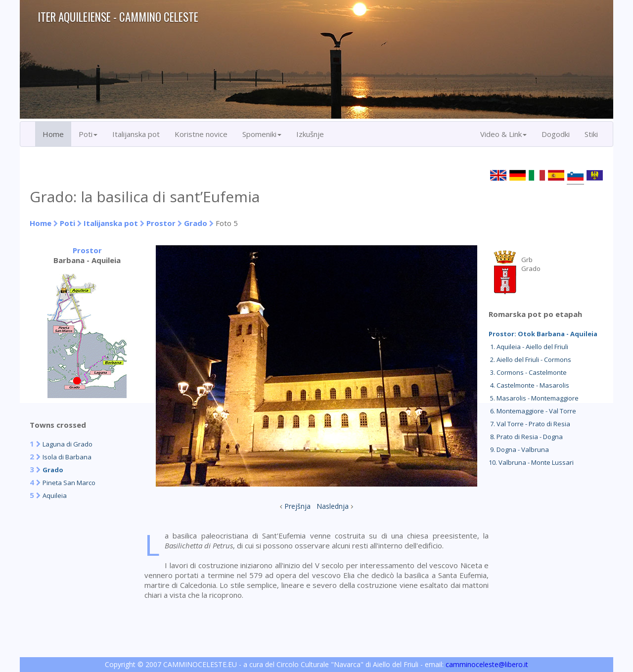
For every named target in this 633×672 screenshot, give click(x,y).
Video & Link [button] (503, 134)
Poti (68, 223)
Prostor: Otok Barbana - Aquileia (543, 334)
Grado (196, 223)
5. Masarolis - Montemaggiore (534, 398)
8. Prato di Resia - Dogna (526, 437)
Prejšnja (297, 506)
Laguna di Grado (68, 444)
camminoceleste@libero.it (487, 664)
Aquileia (55, 495)
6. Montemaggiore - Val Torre (532, 411)
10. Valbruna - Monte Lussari (531, 462)
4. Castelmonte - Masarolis (529, 385)
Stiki (591, 134)
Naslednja (333, 506)
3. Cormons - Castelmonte (528, 372)
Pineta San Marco (69, 483)
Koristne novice (201, 134)
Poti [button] (88, 134)
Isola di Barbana (67, 457)
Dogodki (556, 134)
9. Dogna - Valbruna (519, 449)
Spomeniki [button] (262, 134)
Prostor (162, 223)
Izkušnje (310, 134)
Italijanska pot (136, 134)
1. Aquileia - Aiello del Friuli (528, 347)
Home (53, 134)
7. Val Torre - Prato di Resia (529, 424)
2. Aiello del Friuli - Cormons (530, 359)
